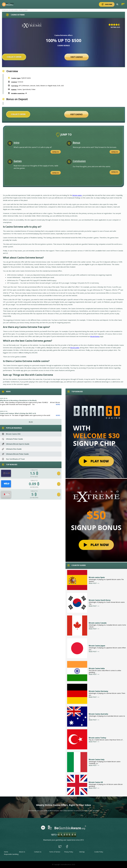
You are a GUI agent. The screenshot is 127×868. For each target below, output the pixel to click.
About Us (22, 852)
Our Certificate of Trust (13, 459)
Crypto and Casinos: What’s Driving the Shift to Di (18, 413)
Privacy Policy (69, 852)
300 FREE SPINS (34, 487)
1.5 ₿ (34, 473)
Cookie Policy (99, 852)
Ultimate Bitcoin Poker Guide (15, 454)
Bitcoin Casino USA (11, 434)
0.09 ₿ (34, 484)
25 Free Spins (34, 477)
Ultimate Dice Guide (12, 449)
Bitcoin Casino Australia (98, 714)
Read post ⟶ (94, 583)
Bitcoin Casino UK (96, 782)
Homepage (5, 10)
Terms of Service (55, 852)
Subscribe (107, 4)
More (59, 404)
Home (6, 852)
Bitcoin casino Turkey (97, 738)
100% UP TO (34, 481)
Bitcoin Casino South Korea (100, 600)
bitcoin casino (77, 195)
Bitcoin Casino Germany (98, 691)
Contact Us (38, 852)
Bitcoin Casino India (97, 668)
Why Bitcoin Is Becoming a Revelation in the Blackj (18, 400)
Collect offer (14, 57)
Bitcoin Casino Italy (97, 759)
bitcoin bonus (95, 336)
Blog (31, 422)
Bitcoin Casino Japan (97, 646)
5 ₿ (34, 494)
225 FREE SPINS (34, 498)
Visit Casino (77, 57)
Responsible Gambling (11, 854)
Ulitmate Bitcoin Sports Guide (16, 444)
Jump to (56, 152)
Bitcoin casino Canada (98, 623)
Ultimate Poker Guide (12, 439)
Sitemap (82, 852)
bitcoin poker (75, 348)
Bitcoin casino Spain (97, 577)
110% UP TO (34, 470)
